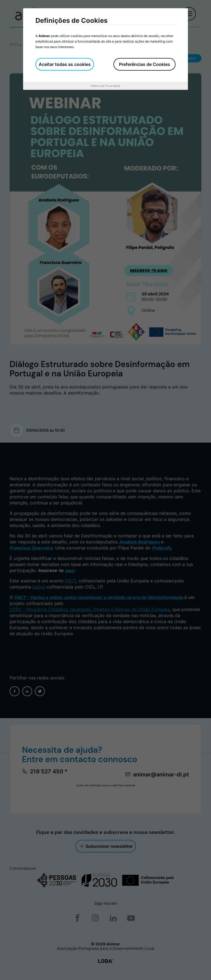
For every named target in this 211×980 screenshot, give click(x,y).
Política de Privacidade (105, 86)
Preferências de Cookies (145, 64)
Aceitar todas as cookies (65, 64)
